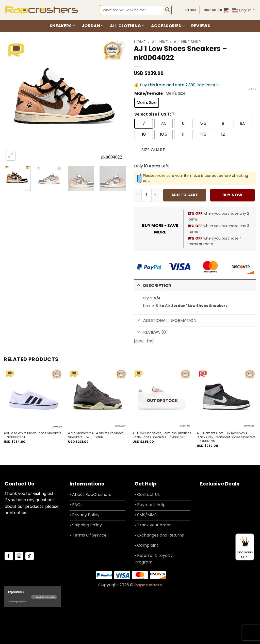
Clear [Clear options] (252, 89)
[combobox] (132, 10)
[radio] (147, 103)
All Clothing (127, 26)
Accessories (168, 26)
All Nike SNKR (187, 42)
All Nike (160, 42)
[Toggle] (138, 285)
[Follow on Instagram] (19, 556)
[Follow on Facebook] (9, 556)
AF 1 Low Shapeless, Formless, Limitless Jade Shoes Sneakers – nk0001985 (162, 435)
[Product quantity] (147, 195)
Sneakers (62, 26)
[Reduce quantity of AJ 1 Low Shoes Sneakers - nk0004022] (138, 195)
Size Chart (153, 150)
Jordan (93, 26)
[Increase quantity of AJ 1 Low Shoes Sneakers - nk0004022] (155, 195)
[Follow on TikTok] (30, 556)
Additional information (165, 321)
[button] (216, 10)
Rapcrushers (148, 585)
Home (140, 42)
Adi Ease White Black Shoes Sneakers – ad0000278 (32, 435)
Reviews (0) (151, 332)
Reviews (201, 26)
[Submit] (167, 10)
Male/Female (149, 94)
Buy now (232, 195)
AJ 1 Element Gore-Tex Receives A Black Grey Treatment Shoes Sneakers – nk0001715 (226, 437)
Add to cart (185, 195)
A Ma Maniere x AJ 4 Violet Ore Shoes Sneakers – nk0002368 (96, 435)
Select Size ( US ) (152, 114)
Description (153, 285)
